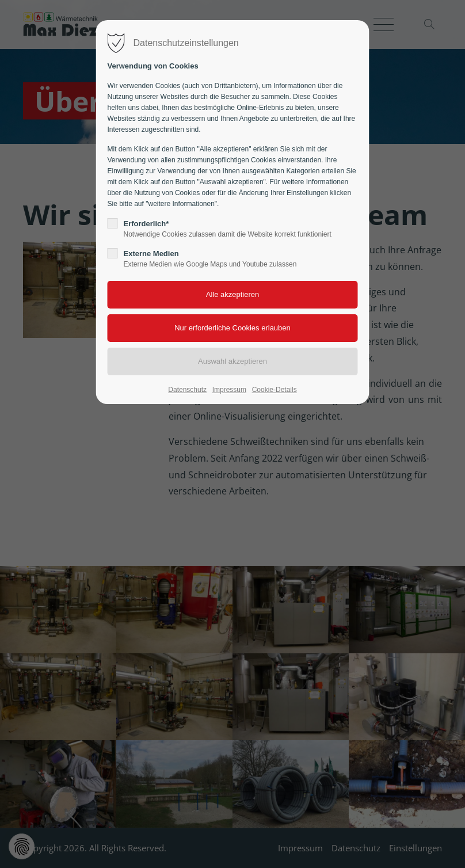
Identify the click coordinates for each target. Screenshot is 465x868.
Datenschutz (187, 390)
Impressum (229, 390)
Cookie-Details (275, 390)
